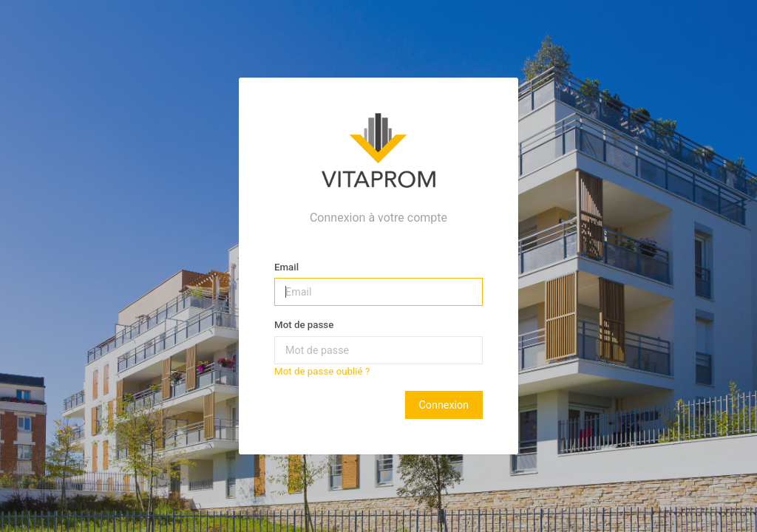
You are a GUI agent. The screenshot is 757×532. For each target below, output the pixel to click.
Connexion (444, 405)
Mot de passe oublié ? (322, 371)
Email (286, 267)
